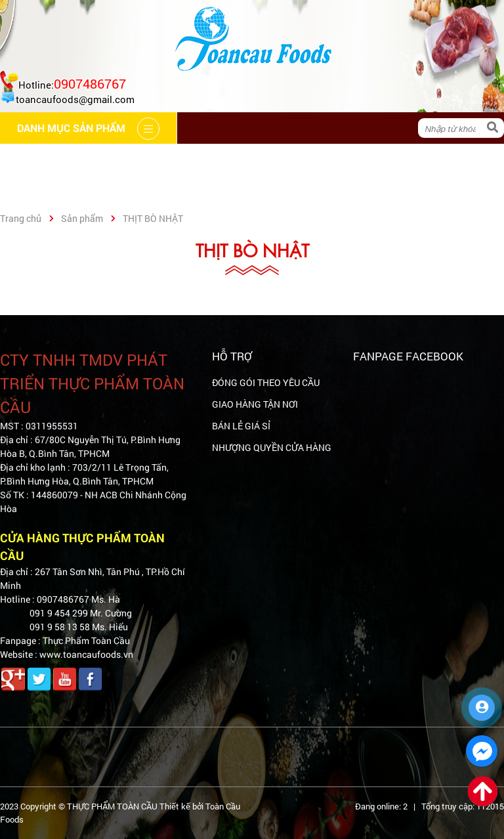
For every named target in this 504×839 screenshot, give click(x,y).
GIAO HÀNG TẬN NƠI (255, 404)
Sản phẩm (82, 218)
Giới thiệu (130, 159)
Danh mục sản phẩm (70, 191)
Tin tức (370, 159)
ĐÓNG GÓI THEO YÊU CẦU (266, 382)
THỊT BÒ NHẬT (153, 218)
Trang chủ (44, 159)
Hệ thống (295, 159)
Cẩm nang (213, 159)
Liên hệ (438, 159)
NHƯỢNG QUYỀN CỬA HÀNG (272, 447)
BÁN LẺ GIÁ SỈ (241, 426)
